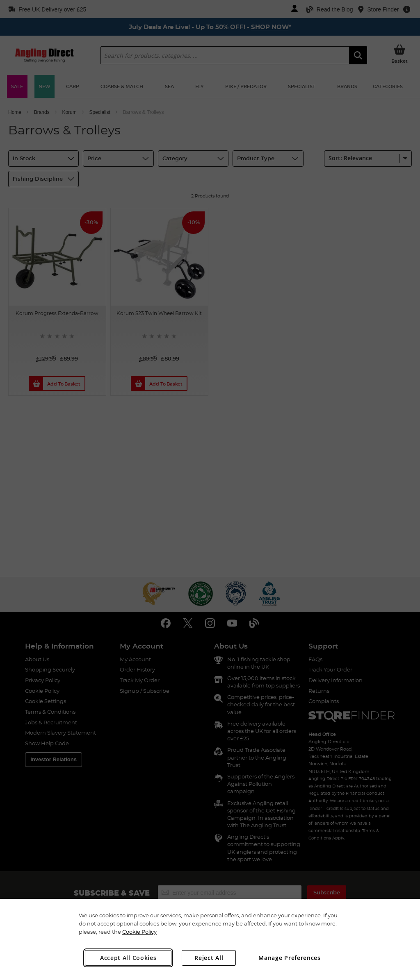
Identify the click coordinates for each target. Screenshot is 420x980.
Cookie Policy (139, 932)
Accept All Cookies (128, 958)
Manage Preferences (290, 958)
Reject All (209, 958)
